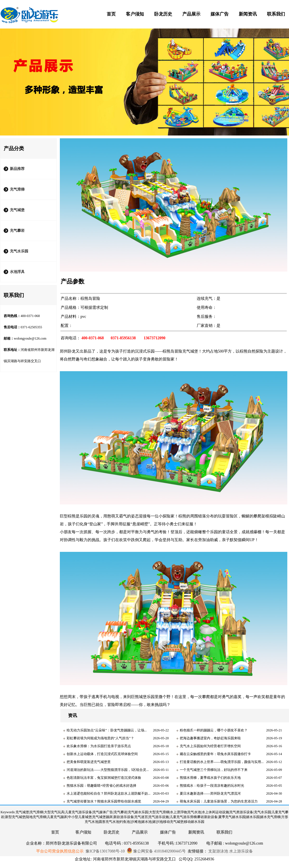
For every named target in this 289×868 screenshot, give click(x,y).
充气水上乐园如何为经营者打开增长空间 (210, 746)
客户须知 (135, 14)
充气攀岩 (17, 230)
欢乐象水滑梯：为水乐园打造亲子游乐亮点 (99, 746)
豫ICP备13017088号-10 (105, 851)
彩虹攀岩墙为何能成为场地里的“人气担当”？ (100, 738)
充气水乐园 (19, 251)
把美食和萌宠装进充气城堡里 (89, 762)
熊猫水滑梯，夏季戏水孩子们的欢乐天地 (210, 778)
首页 (111, 14)
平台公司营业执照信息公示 (60, 851)
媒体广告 (220, 14)
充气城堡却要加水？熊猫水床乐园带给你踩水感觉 (104, 801)
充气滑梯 (17, 189)
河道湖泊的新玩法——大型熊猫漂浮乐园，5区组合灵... (108, 770)
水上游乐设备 (240, 851)
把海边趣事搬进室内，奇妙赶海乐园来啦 (210, 738)
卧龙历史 (163, 14)
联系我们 (276, 14)
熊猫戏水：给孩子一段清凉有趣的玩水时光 (212, 786)
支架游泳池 (218, 851)
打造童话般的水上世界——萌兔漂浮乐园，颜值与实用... (222, 762)
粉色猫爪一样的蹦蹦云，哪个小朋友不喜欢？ (214, 730)
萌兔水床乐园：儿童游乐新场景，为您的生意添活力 (219, 801)
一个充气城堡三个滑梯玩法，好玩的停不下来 (214, 770)
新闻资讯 (248, 14)
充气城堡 (17, 210)
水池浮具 (17, 272)
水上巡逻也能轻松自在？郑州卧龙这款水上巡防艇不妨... (109, 793)
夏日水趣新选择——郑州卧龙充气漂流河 (210, 793)
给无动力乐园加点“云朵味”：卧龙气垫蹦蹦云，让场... (107, 730)
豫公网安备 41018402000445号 (156, 851)
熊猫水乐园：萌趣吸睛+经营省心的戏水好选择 (101, 786)
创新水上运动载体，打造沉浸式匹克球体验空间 (102, 754)
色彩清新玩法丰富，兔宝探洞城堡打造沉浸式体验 (104, 778)
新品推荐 (17, 169)
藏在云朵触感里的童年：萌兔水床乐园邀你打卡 (215, 754)
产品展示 (191, 14)
